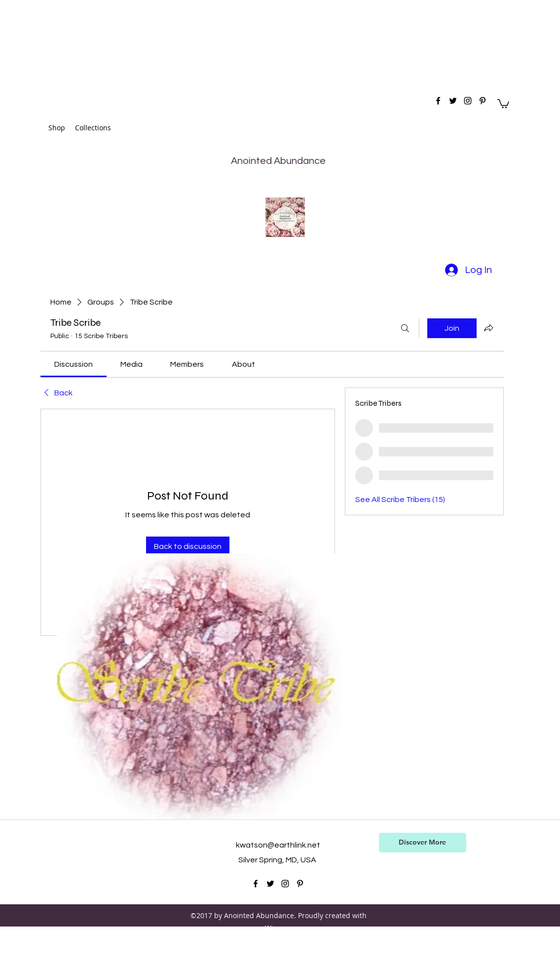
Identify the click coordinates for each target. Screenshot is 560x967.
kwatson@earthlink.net (278, 845)
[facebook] (438, 101)
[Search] (405, 328)
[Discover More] (423, 843)
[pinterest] (483, 101)
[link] (74, 364)
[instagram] (468, 101)
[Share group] (488, 328)
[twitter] (453, 101)
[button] (503, 103)
